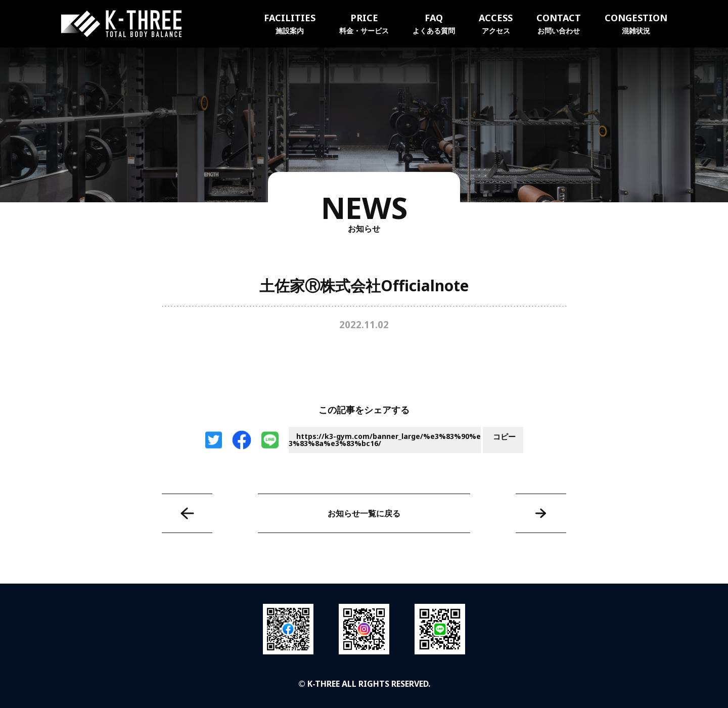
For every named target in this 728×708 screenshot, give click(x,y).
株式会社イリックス (187, 513)
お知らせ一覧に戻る (364, 513)
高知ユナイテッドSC (541, 513)
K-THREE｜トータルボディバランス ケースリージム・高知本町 (121, 24)
